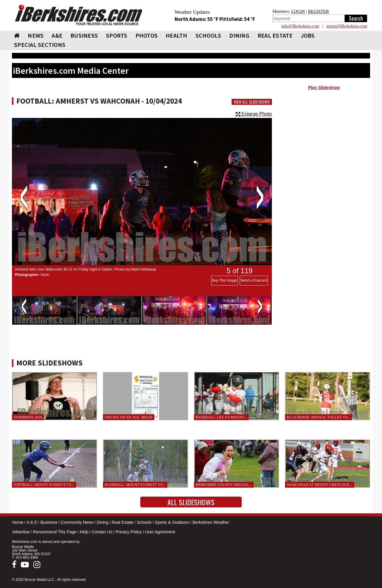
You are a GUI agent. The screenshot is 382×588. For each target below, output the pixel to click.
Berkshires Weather (211, 522)
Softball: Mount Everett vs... (44, 485)
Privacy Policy (128, 532)
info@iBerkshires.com (300, 26)
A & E (32, 522)
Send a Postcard (254, 280)
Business (49, 522)
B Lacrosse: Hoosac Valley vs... (319, 417)
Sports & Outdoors (172, 522)
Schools (144, 522)
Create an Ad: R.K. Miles (129, 417)
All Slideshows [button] (191, 502)
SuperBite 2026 (28, 417)
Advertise (21, 532)
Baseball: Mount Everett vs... (135, 485)
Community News (77, 522)
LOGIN (298, 11)
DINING (239, 35)
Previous (24, 197)
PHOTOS (147, 35)
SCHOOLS (208, 35)
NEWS (36, 35)
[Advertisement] (324, 141)
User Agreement (160, 532)
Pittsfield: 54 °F (237, 19)
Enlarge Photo (254, 114)
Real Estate (123, 522)
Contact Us (102, 532)
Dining (103, 522)
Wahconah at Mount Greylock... (320, 485)
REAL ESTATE (275, 35)
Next (260, 197)
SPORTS (117, 35)
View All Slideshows (252, 102)
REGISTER (318, 11)
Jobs (308, 35)
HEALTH (177, 35)
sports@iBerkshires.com (347, 26)
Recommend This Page (55, 532)
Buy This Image (225, 280)
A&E (57, 35)
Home (18, 522)
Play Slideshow (324, 87)
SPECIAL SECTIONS (40, 45)
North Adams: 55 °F (197, 19)
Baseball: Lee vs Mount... (221, 417)
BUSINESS (84, 35)
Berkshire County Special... (224, 485)
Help (84, 532)
